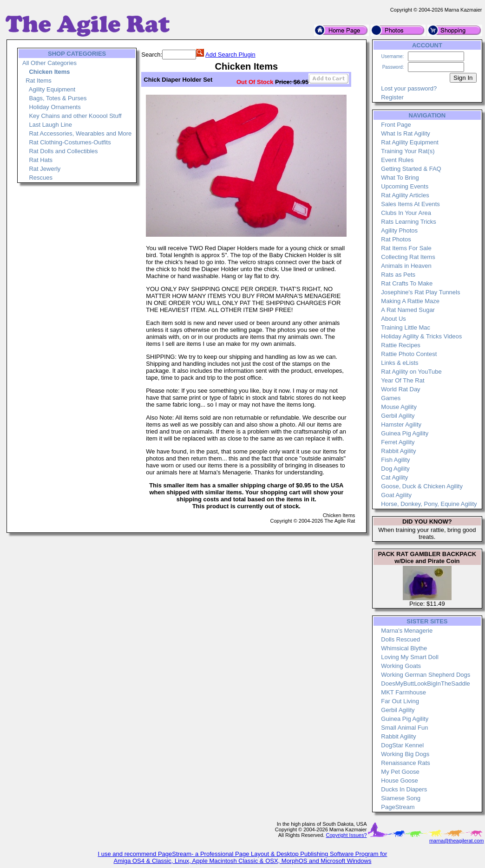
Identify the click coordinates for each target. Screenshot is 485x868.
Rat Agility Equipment (410, 142)
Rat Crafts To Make (407, 283)
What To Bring (400, 178)
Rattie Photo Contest (409, 354)
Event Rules (397, 160)
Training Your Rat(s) (408, 151)
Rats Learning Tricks (409, 222)
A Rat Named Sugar (408, 310)
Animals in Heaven (406, 266)
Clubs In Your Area (406, 213)
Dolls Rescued (400, 639)
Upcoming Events (405, 186)
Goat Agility (396, 495)
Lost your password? (409, 88)
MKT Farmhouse (403, 692)
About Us (393, 319)
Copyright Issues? (346, 835)
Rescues (41, 178)
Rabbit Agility (398, 451)
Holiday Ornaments (55, 107)
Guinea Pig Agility (405, 433)
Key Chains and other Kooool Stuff (75, 116)
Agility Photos (399, 230)
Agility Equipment (52, 89)
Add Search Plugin (230, 55)
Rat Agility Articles (405, 195)
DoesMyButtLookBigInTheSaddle (426, 683)
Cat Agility (394, 477)
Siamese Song (401, 798)
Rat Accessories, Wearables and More (80, 133)
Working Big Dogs (405, 754)
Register (392, 97)
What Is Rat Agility (405, 133)
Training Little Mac (406, 327)
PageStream (398, 807)
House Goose (400, 781)
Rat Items (39, 81)
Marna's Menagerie (407, 631)
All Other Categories (49, 63)
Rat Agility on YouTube (411, 372)
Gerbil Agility (398, 416)
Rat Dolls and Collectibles (63, 151)
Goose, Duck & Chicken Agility (422, 486)
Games (391, 398)
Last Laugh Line (50, 125)
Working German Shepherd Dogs (426, 675)
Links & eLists (400, 363)
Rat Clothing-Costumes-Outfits (70, 142)
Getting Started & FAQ (411, 169)
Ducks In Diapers (404, 789)
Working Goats (401, 666)
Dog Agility (395, 469)
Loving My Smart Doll (410, 657)
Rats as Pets (398, 275)
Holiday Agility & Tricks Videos (421, 336)
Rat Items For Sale (406, 248)
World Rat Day (400, 389)
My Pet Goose (400, 772)
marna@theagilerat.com (457, 841)
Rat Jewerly (45, 169)
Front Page (396, 125)
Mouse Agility (399, 407)
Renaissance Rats (406, 763)
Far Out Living (400, 701)
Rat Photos (396, 239)
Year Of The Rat (403, 380)
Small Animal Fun (404, 728)
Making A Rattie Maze (410, 301)
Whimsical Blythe (404, 648)
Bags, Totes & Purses (58, 98)
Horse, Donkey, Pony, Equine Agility (429, 504)
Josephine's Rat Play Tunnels (420, 292)
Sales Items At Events (410, 204)
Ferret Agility (398, 442)
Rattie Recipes (401, 345)
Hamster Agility (401, 424)
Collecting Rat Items (408, 257)
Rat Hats (41, 160)
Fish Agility (395, 460)
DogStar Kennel (402, 745)
